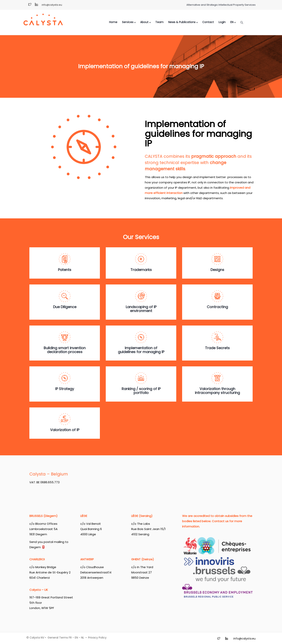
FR (70, 638)
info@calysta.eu (52, 5)
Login (222, 22)
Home (113, 22)
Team (159, 22)
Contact (208, 22)
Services (129, 22)
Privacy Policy (97, 638)
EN (76, 638)
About (145, 22)
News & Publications (183, 22)
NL (83, 638)
